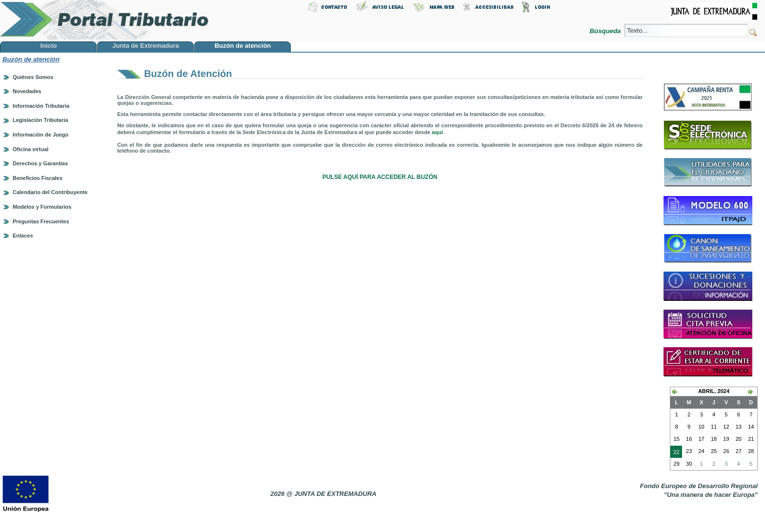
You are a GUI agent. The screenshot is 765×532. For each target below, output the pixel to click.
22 (675, 453)
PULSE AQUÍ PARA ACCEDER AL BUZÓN (380, 177)
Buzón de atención (31, 59)
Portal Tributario (104, 20)
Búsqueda (606, 31)
